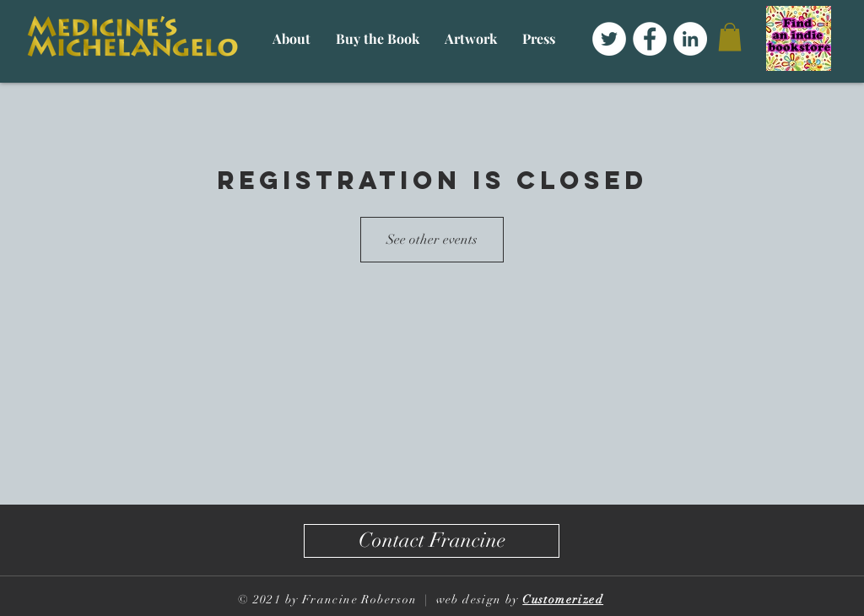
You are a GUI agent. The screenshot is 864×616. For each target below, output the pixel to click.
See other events (432, 240)
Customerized (563, 600)
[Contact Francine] (432, 541)
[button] (292, 38)
